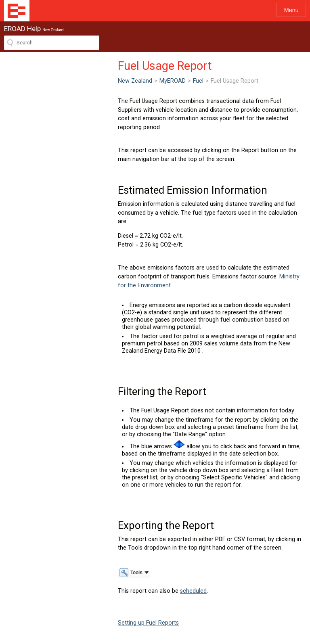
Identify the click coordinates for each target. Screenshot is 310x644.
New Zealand (21, 81)
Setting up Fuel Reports (35, 550)
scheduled (80, 518)
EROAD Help (17, 11)
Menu (291, 10)
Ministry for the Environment (81, 242)
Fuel (84, 81)
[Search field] (52, 43)
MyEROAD (59, 81)
